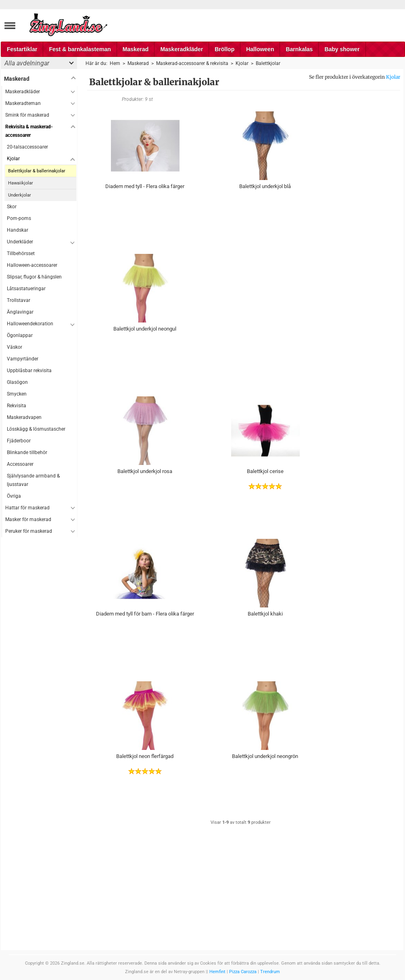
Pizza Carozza (243, 972)
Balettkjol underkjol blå (265, 186)
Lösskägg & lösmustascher (36, 429)
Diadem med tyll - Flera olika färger (145, 186)
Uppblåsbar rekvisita (29, 371)
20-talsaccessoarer (27, 147)
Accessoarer (20, 464)
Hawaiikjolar (21, 183)
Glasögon (17, 382)
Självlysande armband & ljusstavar (33, 480)
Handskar (18, 230)
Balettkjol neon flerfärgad (145, 756)
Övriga (14, 496)
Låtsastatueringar (26, 289)
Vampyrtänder (23, 359)
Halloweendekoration (30, 324)
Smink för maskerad (27, 115)
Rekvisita (17, 406)
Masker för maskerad (28, 519)
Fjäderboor (19, 441)
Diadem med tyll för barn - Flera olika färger (145, 614)
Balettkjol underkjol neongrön (265, 756)
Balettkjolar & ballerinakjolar (37, 171)
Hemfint (217, 972)
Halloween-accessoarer (32, 265)
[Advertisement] (39, 658)
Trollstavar (19, 300)
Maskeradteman (23, 103)
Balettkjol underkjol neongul (145, 329)
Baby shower (342, 49)
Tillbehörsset (21, 253)
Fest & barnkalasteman (80, 49)
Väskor (15, 347)
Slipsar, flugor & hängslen (34, 277)
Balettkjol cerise (265, 471)
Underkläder (20, 242)
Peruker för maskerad (29, 531)
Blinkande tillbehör (27, 452)
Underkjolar (20, 195)
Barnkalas (299, 49)
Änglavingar (20, 312)
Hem (115, 63)
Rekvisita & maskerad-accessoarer (29, 131)
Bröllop (224, 49)
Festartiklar (22, 49)
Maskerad (136, 49)
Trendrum (270, 972)
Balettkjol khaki (265, 614)
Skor (12, 207)
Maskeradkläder (182, 49)
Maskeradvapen (24, 417)
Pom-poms (19, 218)
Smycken (17, 394)
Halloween (260, 49)
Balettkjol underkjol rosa (145, 471)
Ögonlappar (20, 335)
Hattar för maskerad (27, 508)
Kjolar (393, 77)
